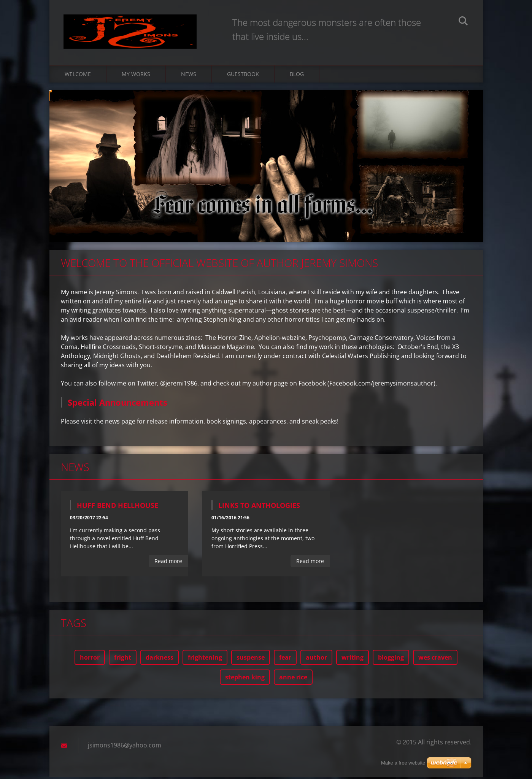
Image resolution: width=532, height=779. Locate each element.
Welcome (78, 76)
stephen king (245, 679)
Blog (297, 76)
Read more (168, 563)
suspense (251, 660)
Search (463, 22)
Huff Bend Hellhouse (118, 508)
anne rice (293, 679)
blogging (391, 660)
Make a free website (403, 763)
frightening (205, 660)
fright (123, 660)
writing (353, 660)
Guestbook (243, 76)
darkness (160, 660)
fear (285, 660)
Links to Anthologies (259, 508)
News (189, 76)
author (316, 660)
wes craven (435, 660)
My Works (136, 76)
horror (90, 660)
